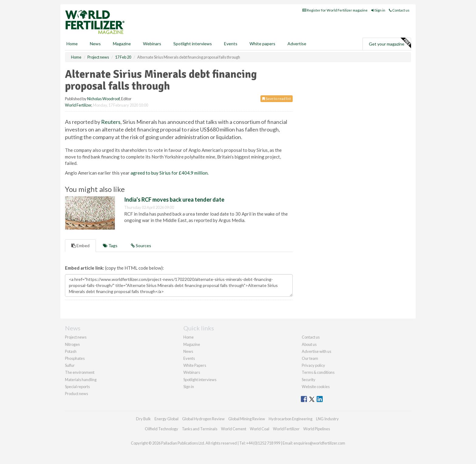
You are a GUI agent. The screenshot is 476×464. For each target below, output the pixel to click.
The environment (80, 372)
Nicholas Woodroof (103, 99)
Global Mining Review (247, 419)
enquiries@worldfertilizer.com (319, 443)
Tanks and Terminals (200, 429)
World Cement (234, 429)
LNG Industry (327, 419)
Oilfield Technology (161, 429)
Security (309, 380)
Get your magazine (390, 43)
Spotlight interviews (193, 44)
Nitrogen (72, 344)
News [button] (95, 44)
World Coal (260, 429)
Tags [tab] (110, 246)
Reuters (111, 122)
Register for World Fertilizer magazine (335, 10)
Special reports (77, 387)
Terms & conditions (318, 372)
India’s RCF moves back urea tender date (174, 200)
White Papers (195, 365)
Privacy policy (313, 365)
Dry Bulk (143, 419)
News (188, 351)
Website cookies (316, 387)
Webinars (152, 44)
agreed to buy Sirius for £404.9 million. (170, 173)
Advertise (297, 44)
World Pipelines (317, 429)
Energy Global (167, 419)
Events (231, 44)
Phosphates (75, 358)
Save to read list (277, 99)
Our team (310, 358)
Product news (76, 394)
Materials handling (81, 380)
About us (309, 344)
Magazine (122, 44)
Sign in (378, 10)
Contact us (399, 10)
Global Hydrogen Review (203, 419)
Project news (76, 337)
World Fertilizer (78, 105)
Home (72, 44)
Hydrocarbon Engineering (291, 419)
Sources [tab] (141, 246)
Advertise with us (316, 351)
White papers (262, 44)
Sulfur (70, 365)
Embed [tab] (80, 246)
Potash (71, 351)
